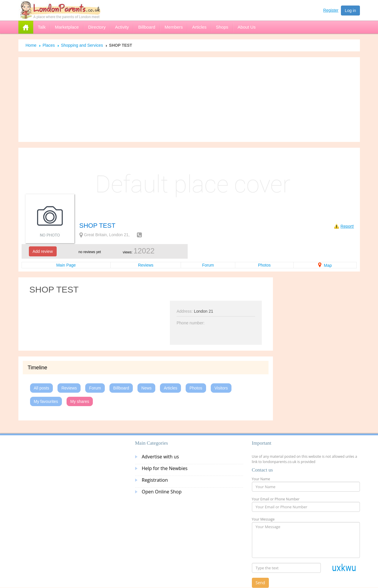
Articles (170, 388)
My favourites (46, 401)
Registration (155, 480)
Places (49, 45)
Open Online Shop (162, 492)
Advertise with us (160, 457)
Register (331, 10)
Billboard (121, 388)
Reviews (146, 265)
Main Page (66, 265)
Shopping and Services (82, 45)
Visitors (221, 388)
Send (261, 583)
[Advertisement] (189, 100)
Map (325, 265)
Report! (347, 226)
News (146, 388)
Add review (43, 251)
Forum (208, 265)
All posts (42, 388)
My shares (80, 401)
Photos (264, 265)
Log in (350, 11)
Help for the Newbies (165, 468)
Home (31, 45)
